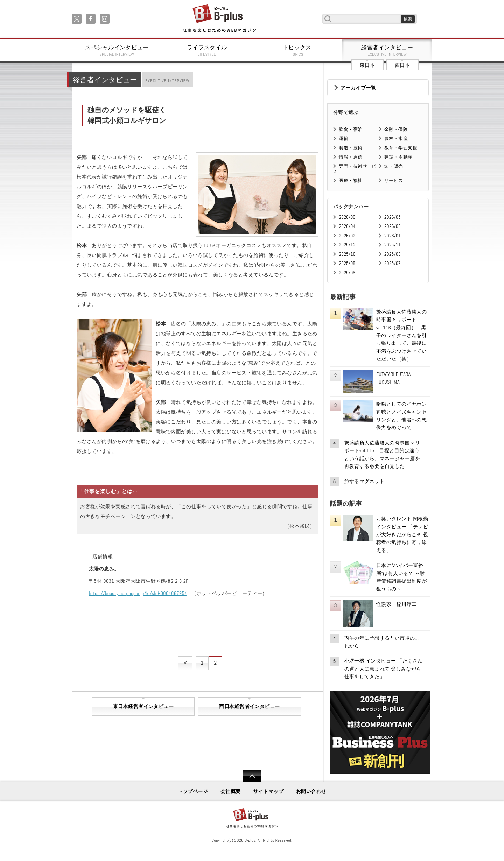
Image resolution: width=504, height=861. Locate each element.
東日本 (367, 65)
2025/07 (393, 263)
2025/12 (347, 245)
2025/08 (347, 263)
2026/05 (393, 217)
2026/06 (347, 217)
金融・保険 (396, 129)
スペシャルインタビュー (117, 50)
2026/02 (347, 236)
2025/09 (393, 254)
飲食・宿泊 (351, 129)
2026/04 (347, 226)
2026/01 (393, 236)
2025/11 (393, 245)
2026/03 (393, 226)
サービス (394, 180)
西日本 (402, 65)
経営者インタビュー (387, 50)
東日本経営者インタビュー (143, 706)
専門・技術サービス (354, 169)
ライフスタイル (207, 50)
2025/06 (347, 273)
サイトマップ (268, 791)
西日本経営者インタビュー (249, 706)
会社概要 (231, 791)
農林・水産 (396, 138)
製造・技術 (351, 148)
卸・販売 (394, 166)
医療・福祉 (351, 180)
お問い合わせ (311, 791)
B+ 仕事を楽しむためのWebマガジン (219, 19)
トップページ (193, 791)
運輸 (344, 138)
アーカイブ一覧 (358, 88)
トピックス (297, 50)
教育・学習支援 (401, 148)
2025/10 (347, 254)
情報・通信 (351, 157)
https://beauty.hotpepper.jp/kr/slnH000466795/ (138, 593)
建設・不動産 (398, 157)
